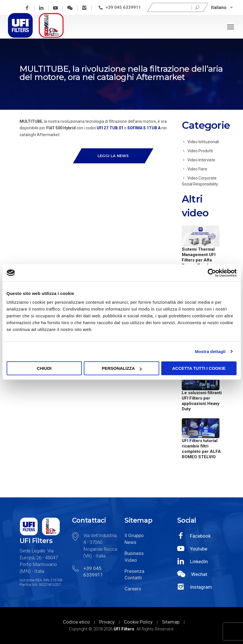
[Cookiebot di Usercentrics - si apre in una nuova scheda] (212, 273)
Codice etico (76, 622)
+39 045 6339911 (123, 7)
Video (131, 560)
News (130, 542)
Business (134, 553)
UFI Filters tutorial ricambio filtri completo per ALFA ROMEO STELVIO (201, 449)
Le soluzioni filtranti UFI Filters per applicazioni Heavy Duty (202, 401)
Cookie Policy (138, 622)
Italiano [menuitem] (219, 7)
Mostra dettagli (210, 351)
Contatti (133, 578)
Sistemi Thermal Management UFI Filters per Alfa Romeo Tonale (199, 257)
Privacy (107, 622)
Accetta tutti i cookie (199, 368)
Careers (133, 589)
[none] (222, 8)
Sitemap (171, 622)
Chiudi (44, 368)
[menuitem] (222, 8)
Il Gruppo (134, 535)
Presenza (134, 571)
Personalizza (122, 368)
